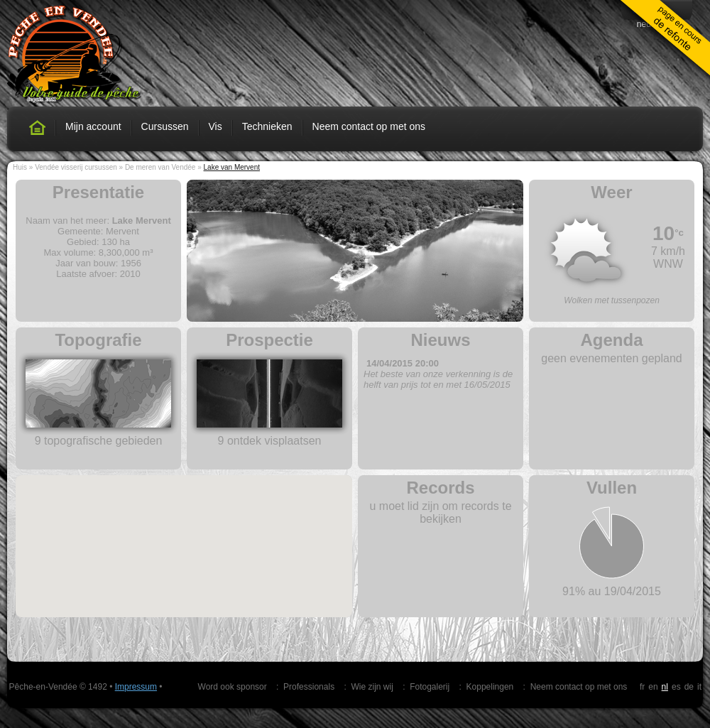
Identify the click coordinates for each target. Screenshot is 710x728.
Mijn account (93, 126)
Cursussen (165, 126)
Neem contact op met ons (369, 126)
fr (642, 687)
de (689, 687)
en (653, 687)
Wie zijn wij (372, 687)
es (676, 687)
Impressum (136, 687)
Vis (215, 126)
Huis (20, 167)
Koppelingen (490, 687)
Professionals (309, 687)
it (699, 687)
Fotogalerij (430, 687)
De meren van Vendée (160, 167)
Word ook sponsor (233, 687)
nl (665, 687)
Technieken (267, 126)
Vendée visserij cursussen (76, 167)
